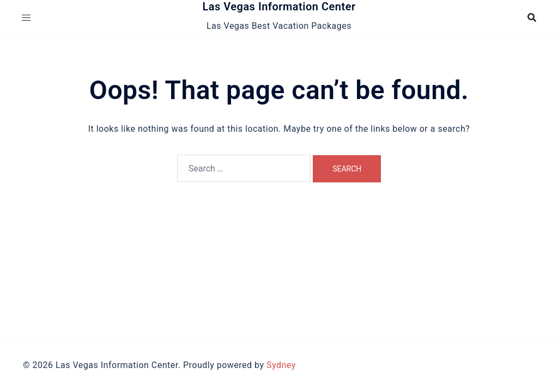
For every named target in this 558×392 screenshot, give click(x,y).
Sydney (281, 365)
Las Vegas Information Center (279, 7)
